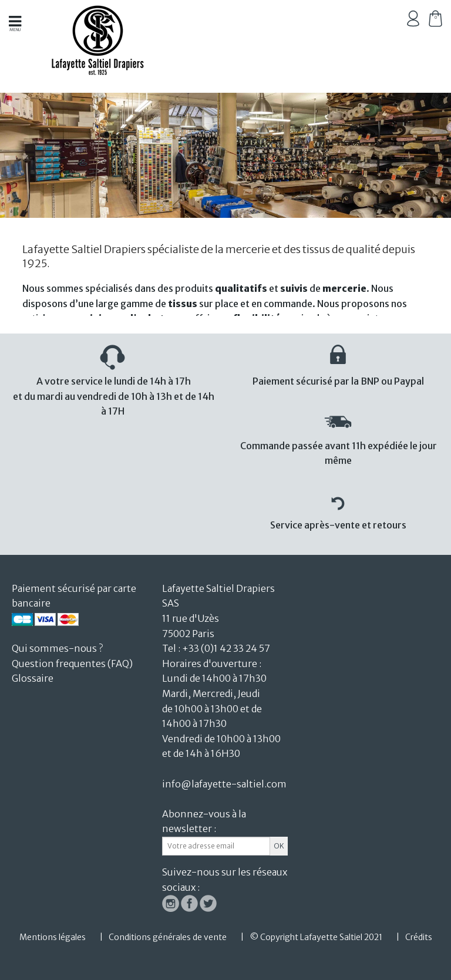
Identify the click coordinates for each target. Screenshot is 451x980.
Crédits (419, 937)
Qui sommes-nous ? (57, 648)
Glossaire (33, 678)
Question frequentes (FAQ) (72, 664)
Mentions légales (53, 937)
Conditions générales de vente (168, 937)
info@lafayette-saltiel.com (224, 784)
